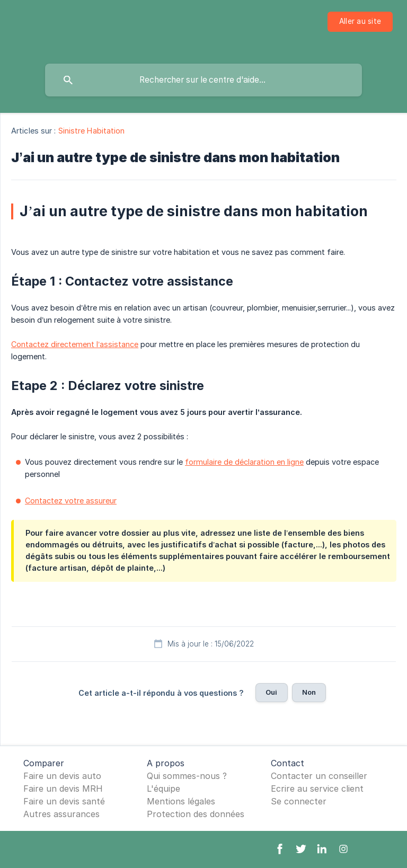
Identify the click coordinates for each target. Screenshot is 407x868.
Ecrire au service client (317, 789)
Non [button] (309, 692)
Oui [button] (271, 692)
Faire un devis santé (64, 801)
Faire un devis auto (62, 776)
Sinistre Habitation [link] (92, 131)
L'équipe (163, 789)
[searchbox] (203, 80)
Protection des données (196, 814)
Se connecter (299, 801)
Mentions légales (181, 801)
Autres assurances (61, 814)
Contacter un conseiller (319, 776)
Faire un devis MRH (63, 789)
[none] (360, 22)
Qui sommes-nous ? (187, 776)
